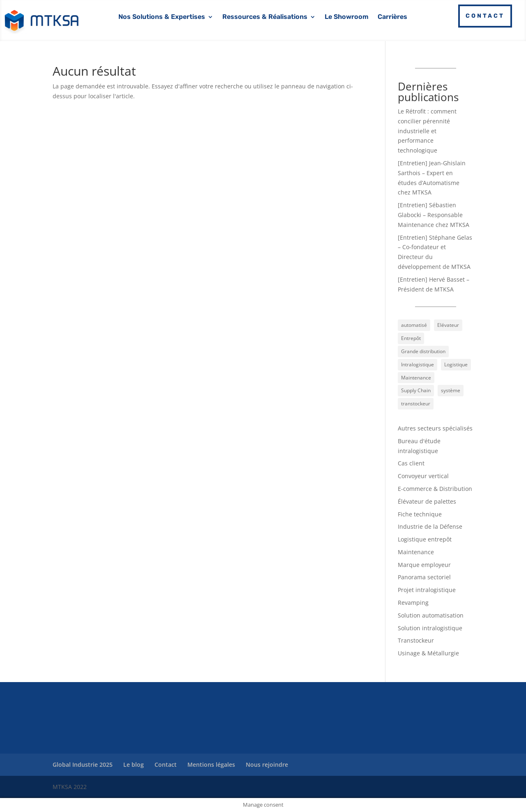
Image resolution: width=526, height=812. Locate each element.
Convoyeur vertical (423, 476)
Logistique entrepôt (425, 539)
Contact (485, 16)
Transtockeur (416, 640)
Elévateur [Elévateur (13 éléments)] (448, 325)
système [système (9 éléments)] (451, 390)
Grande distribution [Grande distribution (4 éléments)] (423, 351)
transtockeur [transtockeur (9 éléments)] (416, 404)
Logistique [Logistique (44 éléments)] (456, 364)
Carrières (392, 17)
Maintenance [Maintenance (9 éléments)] (416, 378)
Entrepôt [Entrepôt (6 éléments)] (411, 338)
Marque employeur (424, 565)
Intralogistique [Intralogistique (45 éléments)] (418, 364)
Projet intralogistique (427, 590)
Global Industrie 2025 (83, 765)
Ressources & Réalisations (265, 17)
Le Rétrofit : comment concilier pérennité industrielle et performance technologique (427, 131)
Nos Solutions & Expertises (162, 17)
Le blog (134, 765)
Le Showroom (347, 17)
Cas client (411, 463)
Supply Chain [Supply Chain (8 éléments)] (416, 390)
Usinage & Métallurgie (428, 653)
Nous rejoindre (267, 765)
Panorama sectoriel (424, 577)
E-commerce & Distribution (435, 489)
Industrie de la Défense (430, 526)
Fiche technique (420, 514)
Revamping (413, 603)
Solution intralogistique (430, 628)
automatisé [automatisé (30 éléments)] (414, 325)
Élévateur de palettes (427, 501)
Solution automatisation (431, 615)
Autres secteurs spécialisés (435, 428)
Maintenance (416, 552)
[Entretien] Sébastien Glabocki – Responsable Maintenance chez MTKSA (434, 215)
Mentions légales (211, 765)
